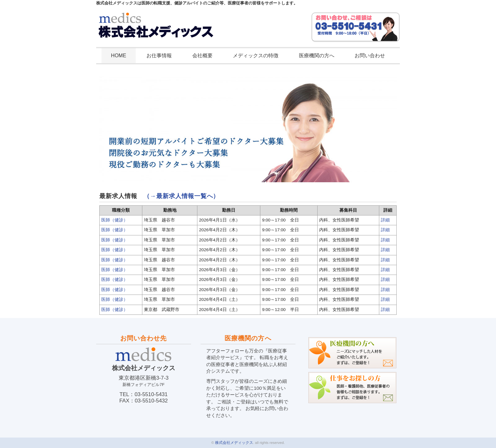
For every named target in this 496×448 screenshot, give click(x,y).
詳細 (385, 220)
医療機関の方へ (317, 56)
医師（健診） (115, 220)
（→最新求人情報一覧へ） (182, 196)
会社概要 (202, 56)
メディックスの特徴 (256, 56)
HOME (119, 56)
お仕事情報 (159, 56)
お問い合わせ (370, 56)
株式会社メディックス (234, 443)
